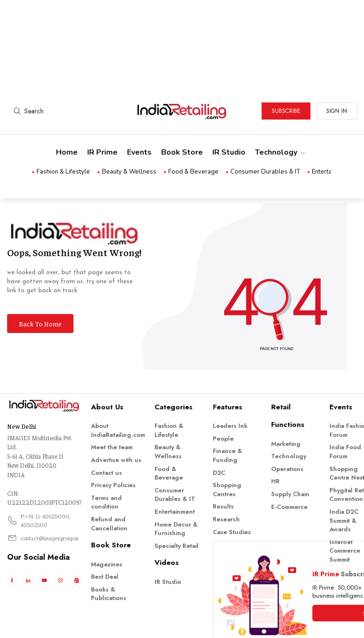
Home (67, 112)
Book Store (182, 112)
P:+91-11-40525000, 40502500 (45, 480)
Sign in (337, 71)
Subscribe (286, 71)
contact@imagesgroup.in (50, 498)
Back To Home (40, 283)
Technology (279, 112)
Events (139, 112)
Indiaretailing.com (180, 624)
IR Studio (229, 112)
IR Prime (102, 112)
